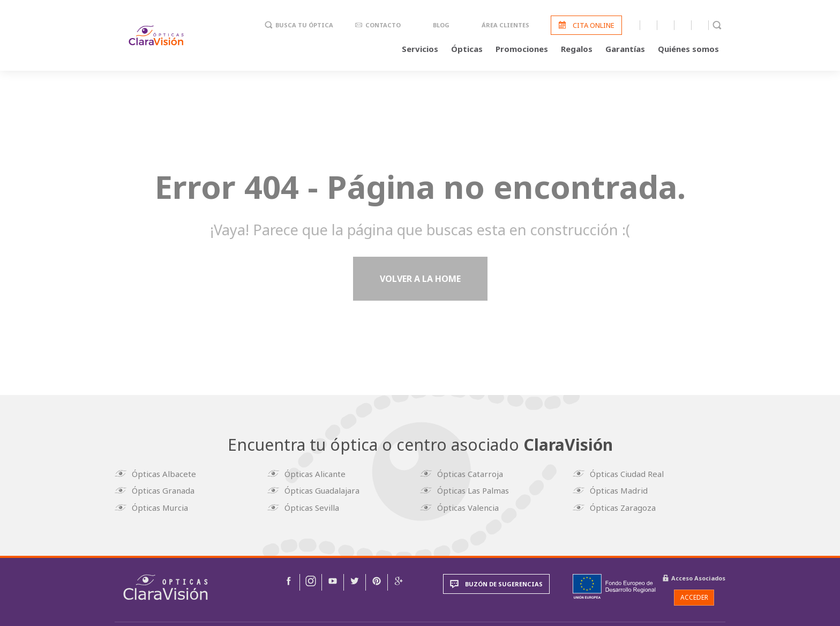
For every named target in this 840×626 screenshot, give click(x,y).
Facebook (631, 26)
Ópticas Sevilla (313, 506)
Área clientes (505, 26)
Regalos (577, 49)
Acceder (694, 596)
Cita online (594, 26)
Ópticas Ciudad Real (628, 474)
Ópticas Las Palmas (475, 490)
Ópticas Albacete (166, 474)
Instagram (648, 26)
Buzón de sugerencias (504, 583)
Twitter (683, 26)
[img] (166, 586)
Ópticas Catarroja (472, 474)
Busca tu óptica (304, 26)
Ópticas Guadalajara (324, 490)
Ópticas (467, 49)
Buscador (717, 26)
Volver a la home (420, 281)
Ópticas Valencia (470, 506)
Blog (441, 26)
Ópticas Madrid (620, 490)
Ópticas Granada (165, 490)
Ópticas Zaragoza (624, 506)
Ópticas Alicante (317, 474)
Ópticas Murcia (162, 506)
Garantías (625, 49)
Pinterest (700, 26)
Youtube (666, 26)
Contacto (383, 26)
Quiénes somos (688, 49)
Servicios (420, 49)
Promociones (522, 49)
